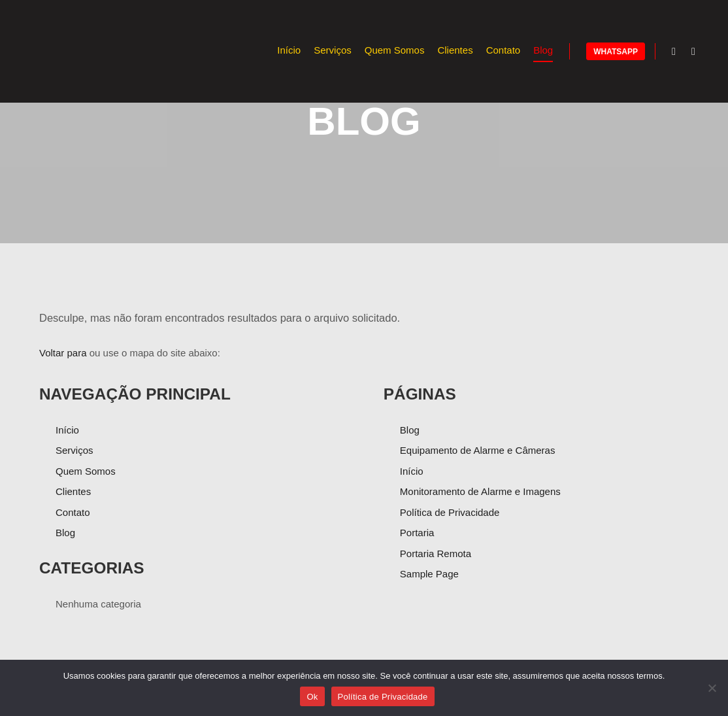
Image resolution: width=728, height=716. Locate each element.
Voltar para (63, 353)
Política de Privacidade (450, 512)
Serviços (74, 450)
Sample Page (429, 574)
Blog (65, 533)
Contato (73, 512)
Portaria (417, 533)
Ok (312, 697)
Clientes (73, 491)
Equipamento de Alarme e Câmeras (478, 450)
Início (67, 430)
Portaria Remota (436, 554)
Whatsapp (616, 52)
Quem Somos (86, 471)
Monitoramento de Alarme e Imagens (480, 491)
